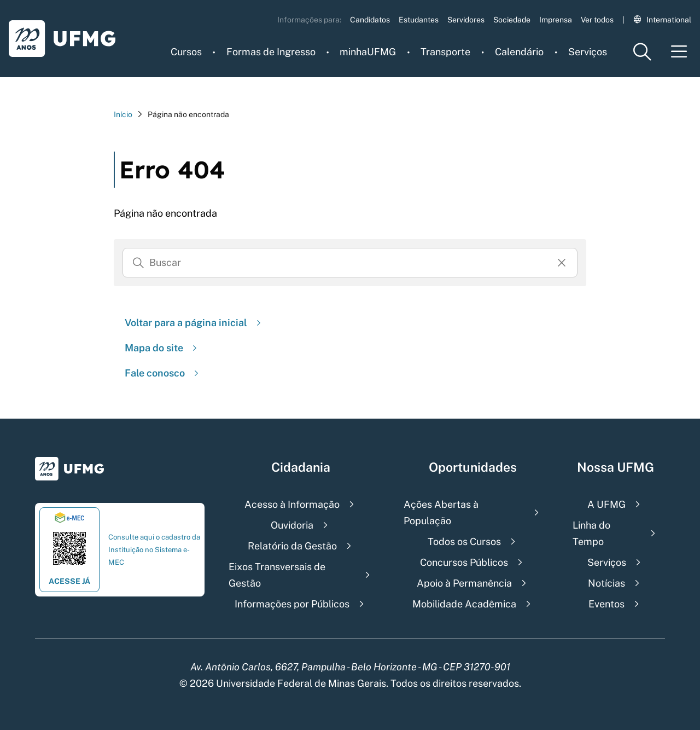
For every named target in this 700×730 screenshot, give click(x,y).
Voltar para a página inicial (194, 323)
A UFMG (606, 504)
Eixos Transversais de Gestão (277, 575)
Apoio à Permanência (464, 583)
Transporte (445, 52)
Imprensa (556, 20)
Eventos (606, 604)
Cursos (186, 52)
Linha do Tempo (591, 533)
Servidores (466, 20)
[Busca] (350, 263)
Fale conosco (163, 373)
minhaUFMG (368, 52)
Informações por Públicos (292, 604)
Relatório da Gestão (292, 546)
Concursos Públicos (464, 562)
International (662, 20)
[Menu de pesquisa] (642, 52)
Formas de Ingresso (271, 52)
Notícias (606, 583)
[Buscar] (138, 263)
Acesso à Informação (292, 504)
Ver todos (597, 20)
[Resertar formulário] (562, 263)
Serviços (588, 52)
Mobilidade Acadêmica (464, 604)
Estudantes (419, 20)
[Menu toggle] (679, 52)
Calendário (519, 52)
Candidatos (370, 20)
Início (123, 114)
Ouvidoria (292, 525)
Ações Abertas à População (441, 512)
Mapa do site (162, 348)
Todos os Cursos (464, 541)
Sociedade (512, 20)
